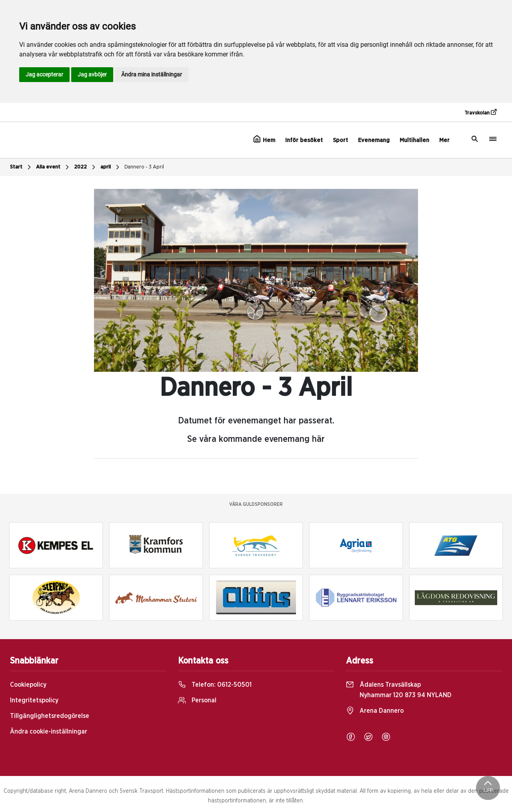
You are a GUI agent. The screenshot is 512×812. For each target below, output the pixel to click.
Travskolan (480, 112)
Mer (444, 140)
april (111, 167)
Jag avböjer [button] (92, 74)
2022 (86, 167)
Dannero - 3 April (144, 167)
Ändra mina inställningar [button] (152, 74)
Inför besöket (304, 140)
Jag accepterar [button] (44, 74)
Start (21, 167)
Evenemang (374, 140)
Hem (264, 139)
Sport (340, 140)
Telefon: (215, 685)
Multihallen (414, 140)
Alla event (53, 167)
